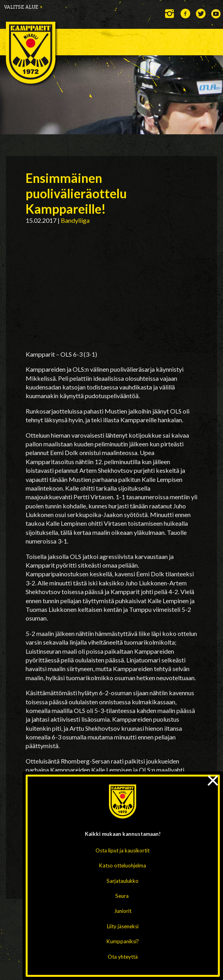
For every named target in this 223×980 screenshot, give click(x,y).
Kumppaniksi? (123, 941)
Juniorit (123, 911)
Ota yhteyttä (123, 957)
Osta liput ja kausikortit (123, 850)
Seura (122, 896)
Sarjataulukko (123, 881)
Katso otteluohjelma (123, 865)
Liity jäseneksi (123, 926)
